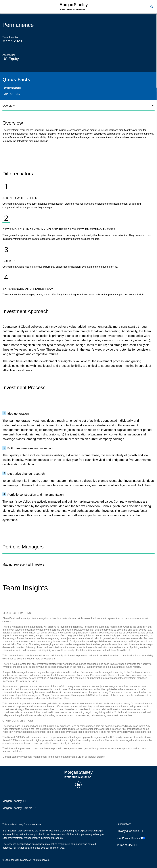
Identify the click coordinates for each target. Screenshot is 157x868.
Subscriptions (124, 824)
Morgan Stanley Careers (17, 808)
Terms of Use (125, 845)
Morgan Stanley (12, 801)
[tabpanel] (78, 205)
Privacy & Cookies (128, 831)
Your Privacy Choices (131, 838)
